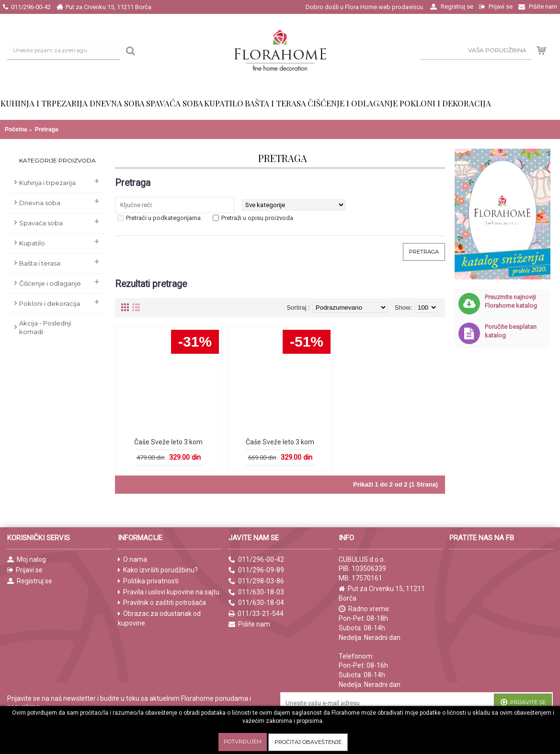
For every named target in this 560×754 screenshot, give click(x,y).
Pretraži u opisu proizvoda (257, 218)
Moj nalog (27, 560)
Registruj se (30, 581)
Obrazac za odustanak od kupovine (159, 619)
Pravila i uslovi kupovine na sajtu (169, 592)
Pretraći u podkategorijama (163, 218)
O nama (132, 560)
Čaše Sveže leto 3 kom (168, 442)
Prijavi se (25, 570)
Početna (16, 129)
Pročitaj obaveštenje (308, 742)
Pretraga (47, 129)
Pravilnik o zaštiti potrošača (162, 603)
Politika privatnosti (148, 581)
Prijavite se (523, 703)
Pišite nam (249, 624)
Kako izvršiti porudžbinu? (158, 570)
